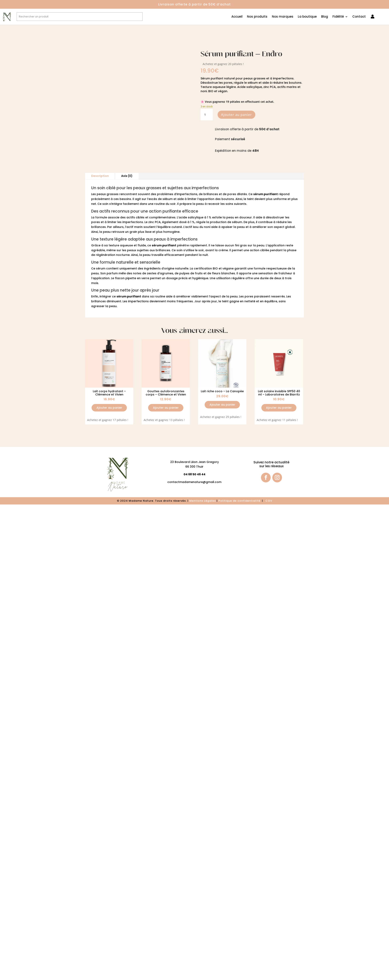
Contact (359, 17)
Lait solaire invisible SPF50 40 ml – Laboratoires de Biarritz (279, 393)
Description (100, 176)
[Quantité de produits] (207, 115)
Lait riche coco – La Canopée (222, 391)
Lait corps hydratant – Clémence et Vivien (109, 393)
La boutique (307, 17)
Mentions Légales (203, 501)
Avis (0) (127, 176)
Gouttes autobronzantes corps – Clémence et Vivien (166, 393)
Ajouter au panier (236, 115)
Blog (325, 17)
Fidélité (338, 17)
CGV (269, 501)
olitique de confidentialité (241, 501)
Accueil (237, 17)
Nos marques (283, 17)
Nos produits (257, 17)
